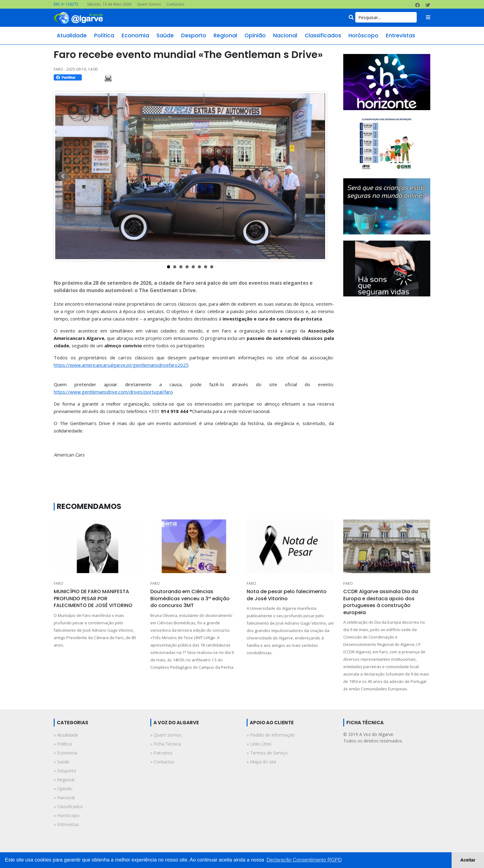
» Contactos (162, 762)
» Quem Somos (166, 735)
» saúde (62, 762)
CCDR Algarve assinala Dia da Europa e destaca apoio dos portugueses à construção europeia (381, 602)
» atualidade (66, 735)
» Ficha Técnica (166, 744)
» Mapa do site (261, 762)
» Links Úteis (259, 744)
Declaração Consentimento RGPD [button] (304, 860)
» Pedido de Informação (271, 735)
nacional (285, 35)
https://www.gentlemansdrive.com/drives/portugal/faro (113, 392)
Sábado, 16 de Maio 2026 (109, 4)
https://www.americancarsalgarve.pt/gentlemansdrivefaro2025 (121, 365)
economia (135, 35)
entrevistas (401, 35)
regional (225, 35)
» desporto (65, 771)
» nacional (64, 798)
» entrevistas (66, 824)
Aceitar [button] (468, 860)
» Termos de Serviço (267, 753)
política (104, 35)
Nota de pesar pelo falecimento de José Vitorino (287, 595)
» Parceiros (161, 753)
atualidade (72, 35)
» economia (65, 753)
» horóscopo (67, 815)
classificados (323, 35)
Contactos (175, 4)
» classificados (68, 806)
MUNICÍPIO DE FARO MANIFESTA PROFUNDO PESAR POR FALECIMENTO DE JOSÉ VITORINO (93, 598)
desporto (194, 35)
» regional (64, 780)
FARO (58, 583)
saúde (165, 35)
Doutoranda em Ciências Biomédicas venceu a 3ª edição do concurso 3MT (190, 598)
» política (63, 744)
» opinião (63, 789)
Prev (63, 176)
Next (317, 176)
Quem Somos (149, 4)
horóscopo (363, 35)
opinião (255, 35)
